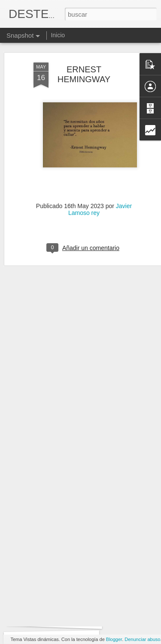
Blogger (114, 639)
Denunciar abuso (142, 639)
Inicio (58, 35)
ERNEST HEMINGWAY (84, 58)
